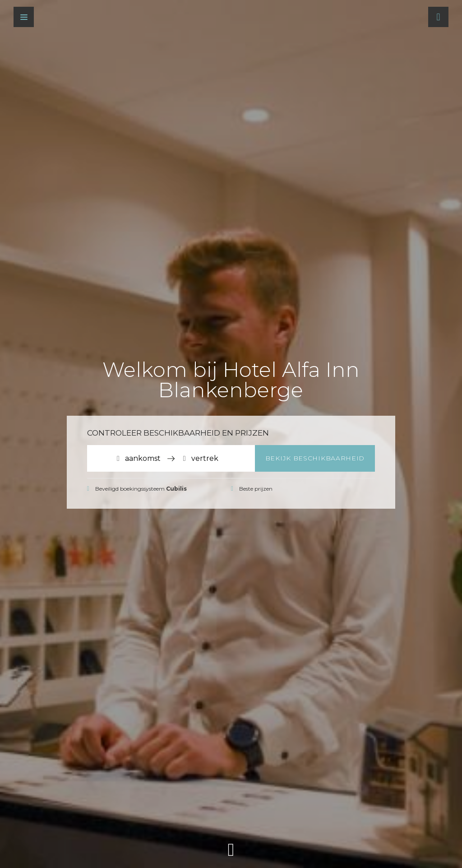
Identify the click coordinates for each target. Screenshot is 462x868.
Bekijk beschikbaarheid (315, 458)
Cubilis (176, 489)
